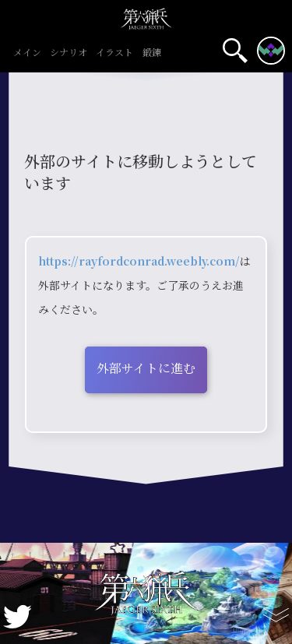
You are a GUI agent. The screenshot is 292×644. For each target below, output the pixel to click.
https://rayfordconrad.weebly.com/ (139, 261)
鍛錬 (151, 53)
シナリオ (69, 53)
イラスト (115, 53)
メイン (27, 53)
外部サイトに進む (146, 368)
